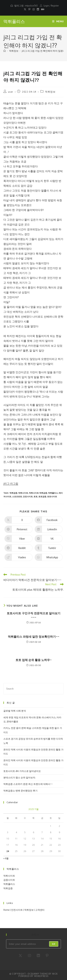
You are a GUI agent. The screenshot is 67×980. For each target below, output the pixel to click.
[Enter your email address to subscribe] (34, 944)
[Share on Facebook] (49, 520)
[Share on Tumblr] (49, 548)
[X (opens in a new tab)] (25, 9)
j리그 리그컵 (11, 484)
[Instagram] (29, 956)
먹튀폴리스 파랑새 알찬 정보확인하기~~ (34, 637)
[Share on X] (18, 520)
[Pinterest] (47, 956)
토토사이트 (52, 497)
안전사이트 (28, 497)
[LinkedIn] (38, 956)
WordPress (41, 976)
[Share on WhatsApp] (49, 557)
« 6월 (6, 858)
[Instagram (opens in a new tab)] (34, 9)
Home (6, 910)
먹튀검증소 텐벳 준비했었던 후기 (20, 791)
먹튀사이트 (23, 493)
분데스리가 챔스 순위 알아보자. (20, 778)
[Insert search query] (34, 689)
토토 (36, 497)
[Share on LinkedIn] (49, 529)
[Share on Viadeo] (18, 557)
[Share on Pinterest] (18, 529)
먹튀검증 (13, 493)
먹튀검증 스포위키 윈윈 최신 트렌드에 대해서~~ (28, 784)
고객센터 (40, 910)
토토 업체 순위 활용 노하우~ (34, 660)
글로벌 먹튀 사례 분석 (15, 711)
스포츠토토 (17, 497)
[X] (20, 956)
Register (55, 6)
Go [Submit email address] (54, 944)
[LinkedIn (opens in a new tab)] (38, 9)
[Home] (5, 51)
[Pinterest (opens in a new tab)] (29, 9)
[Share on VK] (49, 539)
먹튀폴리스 (14, 21)
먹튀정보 (50, 92)
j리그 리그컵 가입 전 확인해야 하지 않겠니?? (44, 51)
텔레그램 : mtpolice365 (26, 6)
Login (46, 6)
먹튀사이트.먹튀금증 (38, 493)
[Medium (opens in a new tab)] (42, 9)
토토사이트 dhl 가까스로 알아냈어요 (22, 771)
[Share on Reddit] (18, 548)
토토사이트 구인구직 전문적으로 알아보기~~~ (34, 615)
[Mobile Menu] (58, 21)
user (11, 92)
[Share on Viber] (18, 539)
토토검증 (42, 497)
